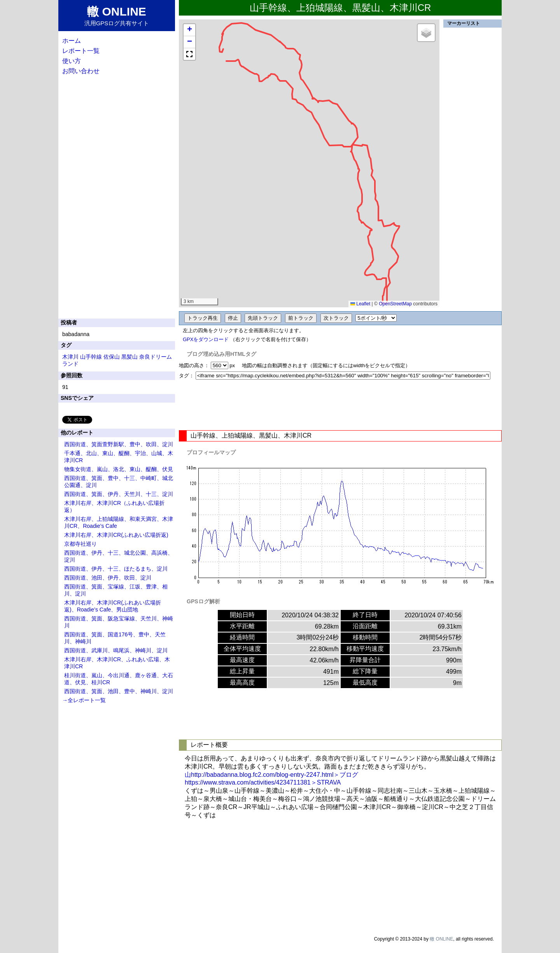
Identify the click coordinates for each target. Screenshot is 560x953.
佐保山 (112, 357)
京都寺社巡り (80, 544)
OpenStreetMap (395, 304)
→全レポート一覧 (84, 700)
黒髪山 (129, 357)
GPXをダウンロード (206, 339)
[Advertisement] (340, 405)
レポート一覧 (81, 51)
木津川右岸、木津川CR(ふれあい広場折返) (116, 535)
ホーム (72, 41)
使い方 (72, 61)
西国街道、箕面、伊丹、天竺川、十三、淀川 (119, 494)
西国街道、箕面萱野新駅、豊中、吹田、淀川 (119, 444)
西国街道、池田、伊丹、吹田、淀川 (108, 578)
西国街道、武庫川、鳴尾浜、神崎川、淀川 (116, 650)
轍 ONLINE (441, 939)
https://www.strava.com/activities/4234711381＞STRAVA (263, 782)
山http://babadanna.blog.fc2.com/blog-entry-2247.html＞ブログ (271, 775)
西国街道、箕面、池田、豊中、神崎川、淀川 (119, 691)
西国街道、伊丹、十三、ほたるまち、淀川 (116, 569)
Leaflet (360, 304)
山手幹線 (91, 357)
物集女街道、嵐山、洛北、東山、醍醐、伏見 (119, 469)
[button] (189, 30)
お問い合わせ (81, 71)
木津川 (70, 357)
